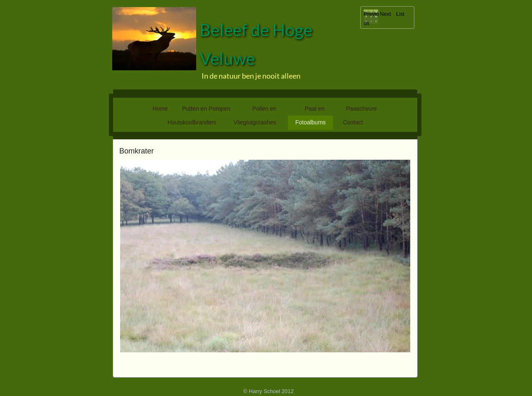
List (400, 14)
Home (160, 109)
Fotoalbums (310, 122)
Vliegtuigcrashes (255, 122)
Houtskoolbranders (192, 122)
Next (385, 14)
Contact (353, 122)
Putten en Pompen (206, 109)
